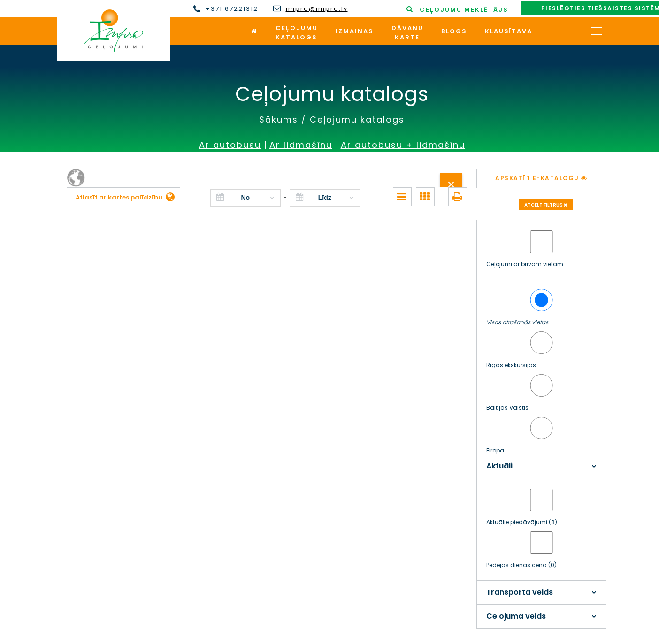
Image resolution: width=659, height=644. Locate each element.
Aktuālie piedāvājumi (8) (522, 522)
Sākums (279, 119)
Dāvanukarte (407, 33)
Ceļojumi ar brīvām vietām (525, 264)
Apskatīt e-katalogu (541, 178)
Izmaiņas (355, 31)
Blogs (454, 31)
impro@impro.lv (317, 9)
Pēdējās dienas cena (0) (521, 565)
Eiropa (495, 450)
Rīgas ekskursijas (511, 365)
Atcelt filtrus (546, 205)
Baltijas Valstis (507, 408)
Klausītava (509, 31)
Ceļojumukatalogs (297, 33)
